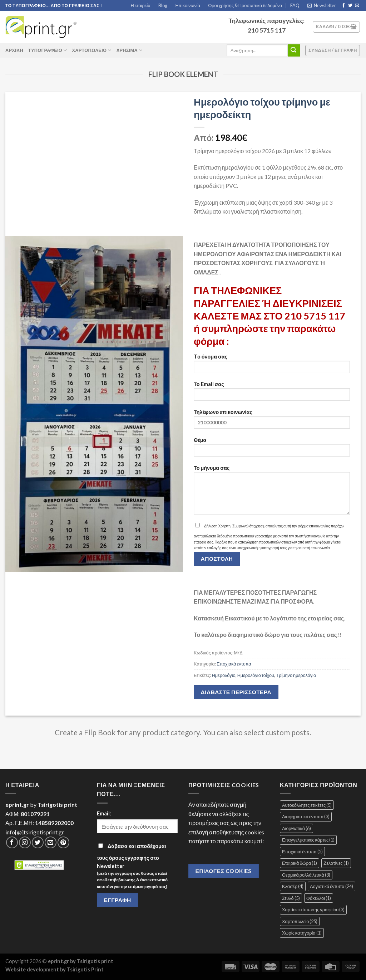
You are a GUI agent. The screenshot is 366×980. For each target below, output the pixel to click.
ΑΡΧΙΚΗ (14, 50)
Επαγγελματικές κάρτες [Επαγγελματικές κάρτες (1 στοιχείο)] (308, 840)
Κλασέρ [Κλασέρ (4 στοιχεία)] (293, 886)
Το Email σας (272, 393)
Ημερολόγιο (223, 675)
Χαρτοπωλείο (91, 50)
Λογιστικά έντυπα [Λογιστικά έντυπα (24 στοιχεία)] (332, 886)
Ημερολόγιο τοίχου (256, 675)
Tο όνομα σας (272, 366)
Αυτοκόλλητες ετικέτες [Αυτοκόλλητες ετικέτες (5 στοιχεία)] (307, 805)
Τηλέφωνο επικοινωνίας (272, 421)
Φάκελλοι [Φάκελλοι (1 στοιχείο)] (319, 898)
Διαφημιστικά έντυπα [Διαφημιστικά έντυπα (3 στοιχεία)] (306, 816)
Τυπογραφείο (48, 50)
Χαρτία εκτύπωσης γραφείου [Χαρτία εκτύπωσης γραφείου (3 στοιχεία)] (313, 910)
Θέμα (272, 449)
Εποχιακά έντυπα (234, 664)
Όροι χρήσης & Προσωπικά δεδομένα (245, 5)
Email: (104, 813)
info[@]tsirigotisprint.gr (35, 832)
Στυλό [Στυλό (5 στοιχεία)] (291, 898)
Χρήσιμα (130, 50)
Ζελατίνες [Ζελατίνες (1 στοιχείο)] (336, 863)
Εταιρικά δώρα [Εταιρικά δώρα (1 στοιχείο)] (300, 863)
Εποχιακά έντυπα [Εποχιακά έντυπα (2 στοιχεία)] (302, 852)
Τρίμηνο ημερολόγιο (296, 675)
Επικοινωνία (188, 5)
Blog (163, 5)
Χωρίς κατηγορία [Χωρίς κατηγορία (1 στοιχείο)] (302, 933)
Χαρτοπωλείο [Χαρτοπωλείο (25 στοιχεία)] (300, 921)
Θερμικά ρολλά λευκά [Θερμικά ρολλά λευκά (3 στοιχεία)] (306, 875)
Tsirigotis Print (85, 969)
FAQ (295, 5)
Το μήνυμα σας (272, 492)
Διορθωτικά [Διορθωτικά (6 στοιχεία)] (296, 828)
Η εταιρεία (141, 5)
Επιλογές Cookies (224, 871)
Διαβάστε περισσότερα (236, 692)
